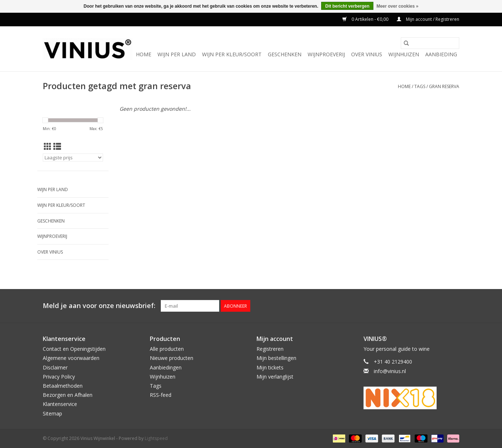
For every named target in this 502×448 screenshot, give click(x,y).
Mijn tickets (270, 367)
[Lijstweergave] (57, 147)
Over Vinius (367, 54)
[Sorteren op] (73, 157)
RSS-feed (161, 395)
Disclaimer (55, 367)
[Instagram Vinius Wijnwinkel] (453, 306)
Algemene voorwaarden (71, 358)
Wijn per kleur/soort (232, 54)
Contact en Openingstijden (74, 349)
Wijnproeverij (326, 54)
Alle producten (167, 349)
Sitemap (52, 413)
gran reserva (444, 86)
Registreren (270, 349)
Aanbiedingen (166, 367)
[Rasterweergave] (48, 147)
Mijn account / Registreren (428, 19)
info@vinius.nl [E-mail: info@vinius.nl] (390, 371)
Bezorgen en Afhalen (68, 395)
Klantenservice (60, 404)
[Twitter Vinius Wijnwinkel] (440, 306)
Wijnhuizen (404, 54)
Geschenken (285, 54)
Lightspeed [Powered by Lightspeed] (156, 438)
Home (144, 54)
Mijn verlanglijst (275, 377)
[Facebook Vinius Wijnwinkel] (427, 306)
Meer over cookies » (397, 6)
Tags (420, 86)
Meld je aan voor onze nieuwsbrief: (99, 306)
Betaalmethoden (63, 386)
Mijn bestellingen (276, 358)
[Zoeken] (430, 43)
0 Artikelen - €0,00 (366, 19)
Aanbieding (441, 54)
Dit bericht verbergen (347, 6)
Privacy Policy (59, 377)
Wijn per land (177, 54)
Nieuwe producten (172, 358)
